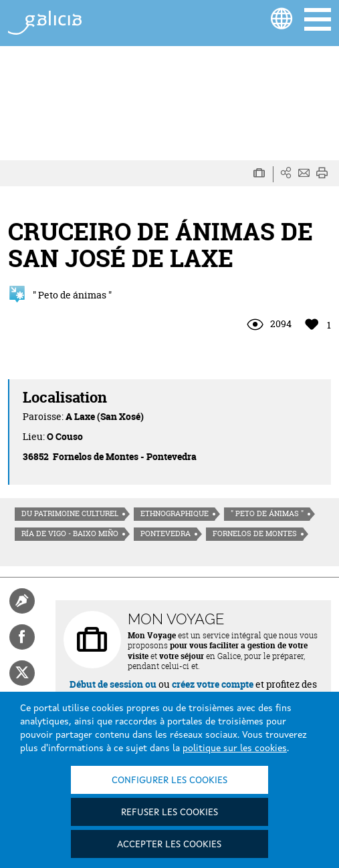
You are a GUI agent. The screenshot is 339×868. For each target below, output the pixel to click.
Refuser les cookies (169, 813)
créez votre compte (213, 684)
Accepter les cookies (169, 845)
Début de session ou (113, 684)
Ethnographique (175, 513)
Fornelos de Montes (255, 533)
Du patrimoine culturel (70, 513)
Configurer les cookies (169, 781)
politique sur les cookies (235, 748)
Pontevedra (165, 533)
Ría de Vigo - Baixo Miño (70, 533)
